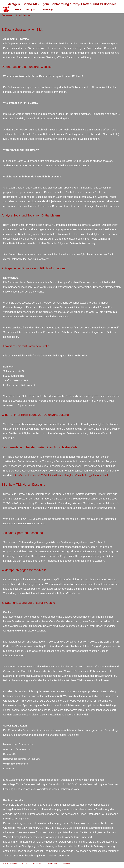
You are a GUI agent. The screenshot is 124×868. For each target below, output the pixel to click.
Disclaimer (66, 863)
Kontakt (25, 863)
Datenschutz (52, 863)
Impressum (37, 863)
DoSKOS (13, 863)
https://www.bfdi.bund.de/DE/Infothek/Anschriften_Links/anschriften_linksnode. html (60, 475)
